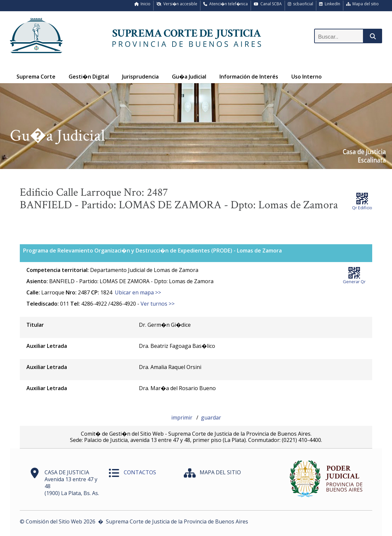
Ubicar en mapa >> (138, 292)
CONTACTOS (140, 472)
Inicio (143, 4)
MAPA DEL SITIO (220, 472)
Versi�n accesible (177, 4)
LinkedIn (330, 4)
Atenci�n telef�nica (226, 4)
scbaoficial (301, 4)
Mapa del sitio (363, 4)
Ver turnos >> (158, 304)
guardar (211, 418)
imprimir (182, 418)
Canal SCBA (268, 4)
